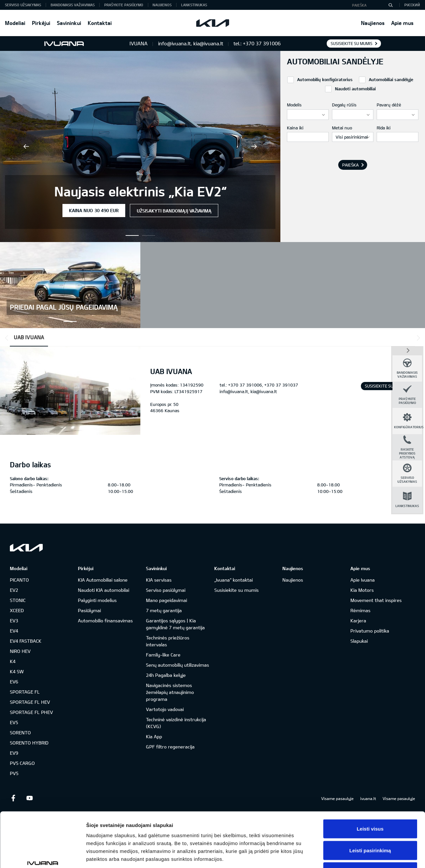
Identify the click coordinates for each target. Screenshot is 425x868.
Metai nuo (342, 128)
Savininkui (69, 23)
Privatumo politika (370, 631)
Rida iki (384, 128)
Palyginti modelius (97, 600)
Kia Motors (362, 590)
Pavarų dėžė (389, 105)
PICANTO (19, 580)
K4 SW (17, 671)
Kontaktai (100, 23)
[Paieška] (390, 5)
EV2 (14, 590)
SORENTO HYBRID (29, 743)
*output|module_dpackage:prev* (8, 338)
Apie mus (402, 23)
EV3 (14, 621)
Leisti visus (370, 782)
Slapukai (359, 641)
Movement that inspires (376, 600)
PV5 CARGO (22, 763)
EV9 (14, 753)
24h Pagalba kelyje (166, 675)
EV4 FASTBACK (26, 641)
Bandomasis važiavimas (73, 5)
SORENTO (20, 733)
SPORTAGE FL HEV (30, 702)
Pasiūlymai (89, 610)
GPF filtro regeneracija (170, 747)
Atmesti (370, 825)
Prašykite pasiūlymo (124, 5)
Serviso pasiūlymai (166, 590)
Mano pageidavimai (166, 600)
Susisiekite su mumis (352, 43)
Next (254, 146)
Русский (412, 5)
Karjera (358, 621)
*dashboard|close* (407, 350)
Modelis (294, 105)
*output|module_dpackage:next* (417, 338)
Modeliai (15, 23)
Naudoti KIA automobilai (104, 590)
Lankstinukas (194, 5)
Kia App (154, 736)
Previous (26, 146)
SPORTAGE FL (25, 692)
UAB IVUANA (29, 337)
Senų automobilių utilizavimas (177, 665)
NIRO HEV (20, 651)
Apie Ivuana (363, 580)
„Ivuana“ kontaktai (234, 580)
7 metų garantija (164, 610)
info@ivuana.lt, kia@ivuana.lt (248, 391)
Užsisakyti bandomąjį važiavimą (174, 211)
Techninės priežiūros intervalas (168, 641)
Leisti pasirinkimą (370, 803)
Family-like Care (163, 655)
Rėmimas (360, 610)
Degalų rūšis (344, 105)
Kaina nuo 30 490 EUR (94, 210)
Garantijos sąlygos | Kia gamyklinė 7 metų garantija (175, 624)
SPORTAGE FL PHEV (31, 712)
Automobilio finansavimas (105, 621)
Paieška (350, 165)
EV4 (14, 631)
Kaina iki (295, 128)
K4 (13, 661)
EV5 (14, 722)
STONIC (18, 600)
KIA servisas (159, 580)
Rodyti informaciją (337, 855)
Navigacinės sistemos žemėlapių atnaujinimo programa (170, 692)
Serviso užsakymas (23, 5)
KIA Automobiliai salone (103, 580)
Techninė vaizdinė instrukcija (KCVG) (176, 723)
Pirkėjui (41, 23)
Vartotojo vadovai (165, 709)
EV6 (14, 682)
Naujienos (373, 23)
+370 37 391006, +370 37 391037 (263, 385)
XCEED (17, 610)
